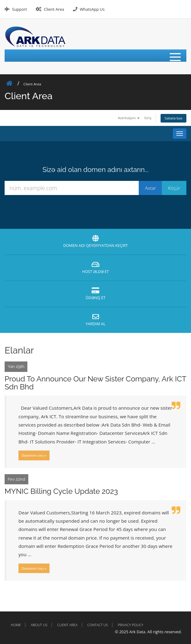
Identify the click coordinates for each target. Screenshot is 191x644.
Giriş (148, 118)
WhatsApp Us (92, 9)
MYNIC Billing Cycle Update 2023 (61, 491)
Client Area (54, 9)
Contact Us (98, 625)
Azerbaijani (129, 118)
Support (19, 9)
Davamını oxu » (34, 455)
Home (16, 625)
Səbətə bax (173, 118)
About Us (39, 625)
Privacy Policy (131, 625)
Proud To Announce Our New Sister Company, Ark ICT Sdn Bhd (95, 383)
